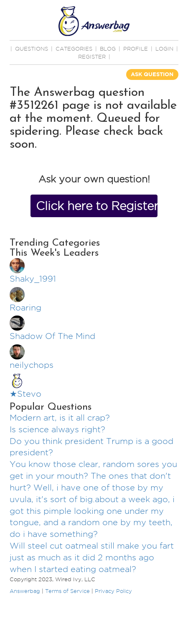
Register (92, 56)
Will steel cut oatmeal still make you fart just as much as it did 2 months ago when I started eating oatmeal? (92, 557)
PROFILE (136, 49)
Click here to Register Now (97, 206)
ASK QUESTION (152, 74)
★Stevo (25, 394)
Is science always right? (57, 429)
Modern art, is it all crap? (60, 418)
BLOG (108, 49)
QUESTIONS (32, 49)
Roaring (25, 308)
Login (164, 49)
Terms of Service (67, 591)
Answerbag (25, 591)
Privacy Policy (113, 591)
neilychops (32, 365)
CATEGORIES (74, 49)
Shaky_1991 (33, 279)
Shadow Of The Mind (52, 336)
